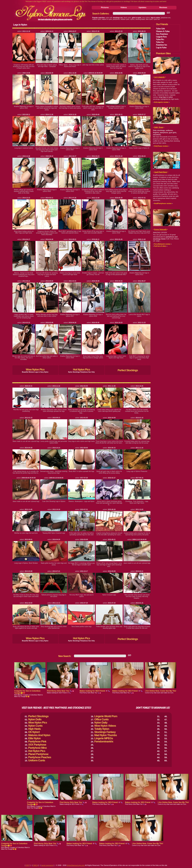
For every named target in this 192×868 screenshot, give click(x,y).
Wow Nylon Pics (35, 370)
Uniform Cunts (37, 760)
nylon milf (109, 18)
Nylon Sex (160, 42)
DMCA (36, 865)
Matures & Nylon (163, 31)
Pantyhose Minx (37, 748)
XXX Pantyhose (37, 745)
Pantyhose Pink (37, 742)
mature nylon (97, 19)
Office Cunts (101, 719)
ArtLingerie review (161, 102)
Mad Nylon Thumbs (106, 735)
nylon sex (157, 19)
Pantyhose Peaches (40, 757)
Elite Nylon (34, 738)
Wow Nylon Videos (105, 726)
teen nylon (149, 19)
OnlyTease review (161, 146)
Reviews (163, 7)
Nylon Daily (101, 723)
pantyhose (116, 19)
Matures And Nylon (39, 735)
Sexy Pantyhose (162, 34)
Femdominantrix (104, 742)
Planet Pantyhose (38, 754)
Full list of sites (160, 246)
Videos (124, 7)
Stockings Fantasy (105, 732)
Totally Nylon (102, 729)
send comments (47, 865)
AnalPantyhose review (163, 203)
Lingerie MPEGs (104, 738)
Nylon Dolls (35, 719)
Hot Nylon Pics (81, 370)
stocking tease (140, 19)
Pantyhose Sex (161, 45)
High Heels (34, 729)
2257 (28, 865)
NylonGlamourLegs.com (76, 865)
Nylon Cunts (35, 726)
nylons (132, 19)
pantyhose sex (166, 18)
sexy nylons (146, 18)
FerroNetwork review (162, 244)
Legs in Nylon (161, 48)
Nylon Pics (160, 39)
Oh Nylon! (34, 732)
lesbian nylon (125, 19)
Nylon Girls (160, 29)
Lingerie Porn (161, 37)
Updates (142, 7)
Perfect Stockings (128, 370)
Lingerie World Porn (106, 716)
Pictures (105, 7)
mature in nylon (107, 19)
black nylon (127, 18)
